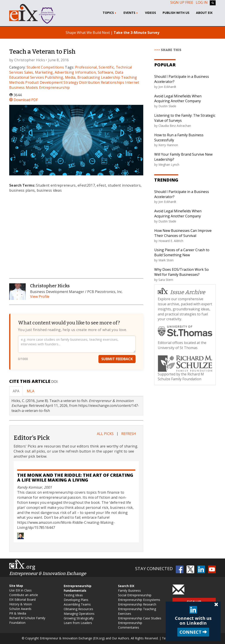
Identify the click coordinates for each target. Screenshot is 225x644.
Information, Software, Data (99, 72)
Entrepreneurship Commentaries (130, 625)
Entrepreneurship (54, 87)
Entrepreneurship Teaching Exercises (137, 611)
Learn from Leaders (78, 623)
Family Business (129, 590)
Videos (151, 13)
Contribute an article (24, 595)
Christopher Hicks (30, 60)
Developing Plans (76, 600)
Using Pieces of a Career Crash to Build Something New (182, 252)
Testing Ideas (73, 595)
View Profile (40, 297)
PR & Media (18, 613)
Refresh (129, 434)
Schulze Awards (20, 609)
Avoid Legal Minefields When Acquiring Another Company (178, 99)
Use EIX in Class (20, 590)
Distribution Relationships (102, 82)
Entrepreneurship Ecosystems (139, 600)
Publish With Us (176, 13)
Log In (202, 2)
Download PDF (24, 100)
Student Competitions (45, 67)
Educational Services (27, 77)
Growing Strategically (79, 618)
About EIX (204, 13)
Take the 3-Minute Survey (136, 33)
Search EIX (126, 586)
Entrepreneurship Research (137, 604)
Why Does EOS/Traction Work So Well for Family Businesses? (181, 272)
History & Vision (21, 604)
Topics (110, 13)
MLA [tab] (31, 391)
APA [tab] (16, 391)
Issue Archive (181, 292)
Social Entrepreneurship (135, 595)
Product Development (44, 82)
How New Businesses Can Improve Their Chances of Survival (183, 233)
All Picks (105, 434)
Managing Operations (79, 614)
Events (131, 13)
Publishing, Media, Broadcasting (72, 77)
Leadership (111, 77)
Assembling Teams (77, 604)
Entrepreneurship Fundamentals (78, 588)
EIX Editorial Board (22, 599)
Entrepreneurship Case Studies (140, 618)
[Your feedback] (77, 345)
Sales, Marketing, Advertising (49, 72)
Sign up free (182, 2)
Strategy (71, 82)
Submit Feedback (117, 360)
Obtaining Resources (78, 609)
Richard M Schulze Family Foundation (27, 620)
